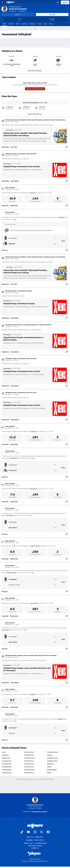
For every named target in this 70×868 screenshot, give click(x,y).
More (51, 24)
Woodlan (33, 694)
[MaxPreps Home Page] (34, 28)
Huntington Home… (53, 758)
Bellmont (33, 193)
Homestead (10, 238)
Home (4, 24)
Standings (25, 24)
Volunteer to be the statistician (35, 89)
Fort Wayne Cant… (7, 773)
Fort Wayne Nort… (29, 764)
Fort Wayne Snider (29, 770)
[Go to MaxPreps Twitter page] (42, 832)
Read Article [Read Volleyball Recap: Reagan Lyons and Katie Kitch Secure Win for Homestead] (5, 682)
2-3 (15, 219)
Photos (40, 24)
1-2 (30, 515)
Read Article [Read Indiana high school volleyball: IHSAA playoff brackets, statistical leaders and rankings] (5, 147)
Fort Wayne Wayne (52, 752)
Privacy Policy (39, 840)
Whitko (49, 773)
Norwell (49, 767)
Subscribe (29, 840)
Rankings (33, 24)
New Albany (33, 489)
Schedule (11, 24)
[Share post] (67, 147)
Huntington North (52, 761)
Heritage (50, 755)
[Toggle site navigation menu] (2, 2)
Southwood (33, 431)
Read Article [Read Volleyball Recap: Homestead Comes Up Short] (5, 181)
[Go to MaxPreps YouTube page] (28, 832)
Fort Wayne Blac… (7, 770)
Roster (18, 24)
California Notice (40, 843)
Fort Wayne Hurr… (29, 761)
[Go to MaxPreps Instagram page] (35, 832)
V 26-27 (18, 14)
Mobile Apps (39, 837)
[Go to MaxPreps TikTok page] (22, 832)
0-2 (34, 458)
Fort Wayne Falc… (29, 755)
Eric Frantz (8, 130)
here (46, 103)
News (45, 24)
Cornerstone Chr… (7, 761)
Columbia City (6, 758)
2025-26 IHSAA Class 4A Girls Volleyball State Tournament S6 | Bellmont (29, 230)
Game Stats (5, 205)
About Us (30, 837)
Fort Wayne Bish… (7, 764)
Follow (52, 14)
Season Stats (14, 205)
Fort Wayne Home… (30, 758)
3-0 (15, 721)
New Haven (50, 764)
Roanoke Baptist (52, 770)
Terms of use (28, 843)
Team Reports (7, 164)
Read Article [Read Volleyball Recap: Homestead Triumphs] (5, 318)
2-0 (33, 573)
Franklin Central (35, 546)
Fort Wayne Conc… (30, 752)
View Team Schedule (35, 71)
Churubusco (5, 755)
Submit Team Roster (35, 114)
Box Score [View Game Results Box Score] (5, 250)
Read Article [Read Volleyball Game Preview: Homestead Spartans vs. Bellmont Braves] (5, 352)
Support (35, 848)
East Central (34, 603)
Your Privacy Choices (35, 846)
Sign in (65, 2)
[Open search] (58, 2)
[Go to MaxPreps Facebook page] (48, 832)
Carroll (4, 752)
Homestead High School (35, 801)
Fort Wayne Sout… (29, 773)
